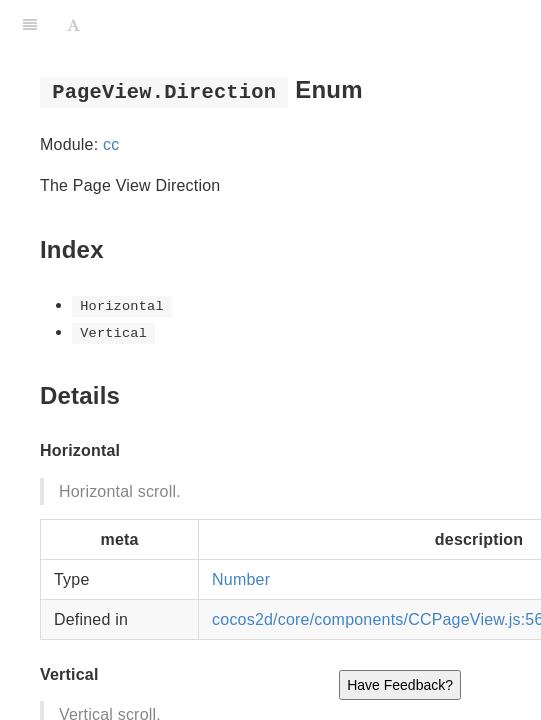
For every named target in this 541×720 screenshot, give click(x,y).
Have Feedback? (400, 685)
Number (241, 579)
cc (111, 144)
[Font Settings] (73, 25)
